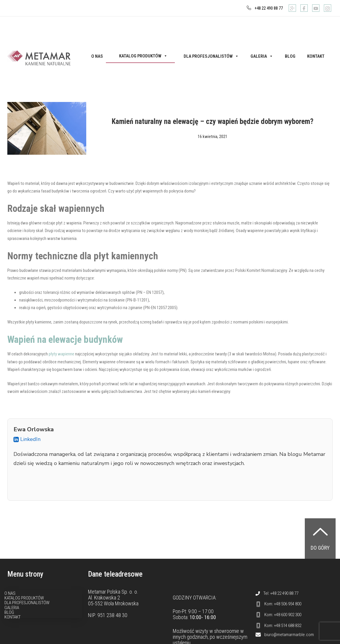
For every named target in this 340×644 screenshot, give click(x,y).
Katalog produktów (143, 56)
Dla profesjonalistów (211, 56)
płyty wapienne (61, 354)
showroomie (227, 631)
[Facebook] (304, 8)
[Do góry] (320, 531)
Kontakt (316, 56)
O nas (97, 56)
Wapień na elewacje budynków (66, 340)
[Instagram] (328, 8)
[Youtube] (316, 8)
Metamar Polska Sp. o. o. (113, 592)
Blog (290, 56)
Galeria (262, 56)
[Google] (292, 8)
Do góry (320, 548)
